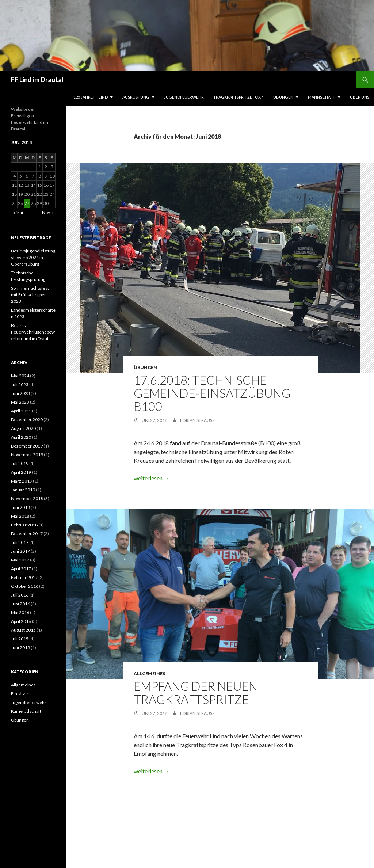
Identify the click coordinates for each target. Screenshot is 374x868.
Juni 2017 (20, 551)
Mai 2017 (20, 560)
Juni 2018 (20, 507)
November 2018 (27, 498)
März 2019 (22, 481)
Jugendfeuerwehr (184, 97)
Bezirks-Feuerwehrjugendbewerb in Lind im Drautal (33, 332)
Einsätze (19, 694)
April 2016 (21, 621)
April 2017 (21, 569)
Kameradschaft (26, 711)
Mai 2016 (20, 612)
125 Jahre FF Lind (91, 97)
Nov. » (48, 212)
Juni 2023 (20, 393)
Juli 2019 (20, 463)
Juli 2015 (20, 639)
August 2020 (23, 428)
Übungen (283, 97)
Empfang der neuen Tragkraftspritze (196, 693)
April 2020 (21, 437)
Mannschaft (322, 97)
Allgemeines (149, 673)
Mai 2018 (20, 516)
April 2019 (21, 472)
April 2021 (21, 411)
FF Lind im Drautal (37, 80)
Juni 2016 (20, 604)
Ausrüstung (136, 97)
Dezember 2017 (27, 534)
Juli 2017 (20, 542)
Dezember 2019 (27, 446)
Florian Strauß (196, 420)
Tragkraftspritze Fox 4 (238, 97)
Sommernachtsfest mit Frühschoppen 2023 (30, 295)
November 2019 (27, 455)
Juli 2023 (20, 384)
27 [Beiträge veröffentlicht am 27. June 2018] (27, 203)
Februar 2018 (24, 525)
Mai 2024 (20, 376)
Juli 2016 (20, 595)
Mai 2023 (20, 402)
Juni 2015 (20, 648)
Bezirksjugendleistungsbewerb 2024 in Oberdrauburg (33, 257)
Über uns (360, 97)
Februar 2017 (24, 577)
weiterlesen (152, 478)
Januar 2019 (23, 490)
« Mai (18, 212)
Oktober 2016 (25, 586)
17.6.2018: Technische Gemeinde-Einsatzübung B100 (212, 393)
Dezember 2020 (27, 420)
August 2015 (23, 630)
